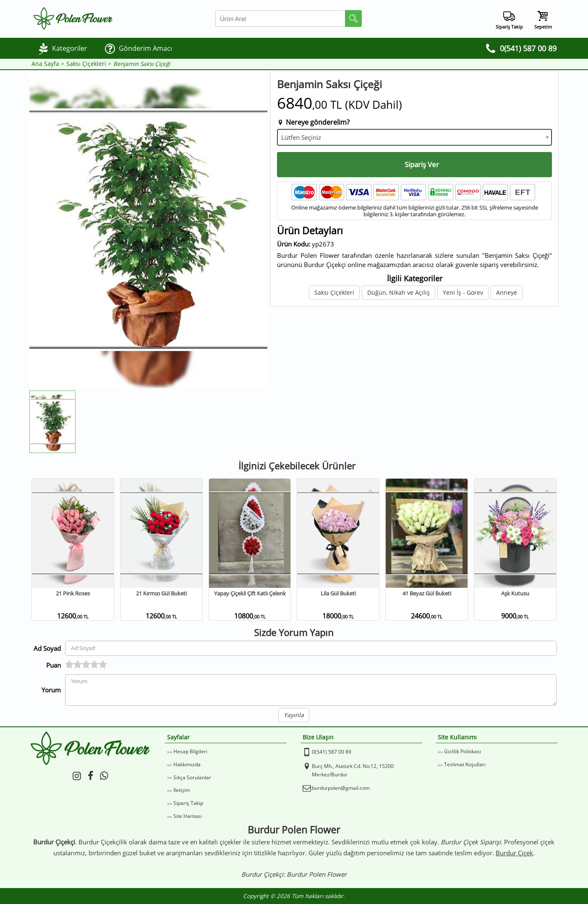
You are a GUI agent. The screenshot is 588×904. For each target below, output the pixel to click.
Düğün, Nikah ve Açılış (399, 292)
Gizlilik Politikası (463, 751)
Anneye (507, 292)
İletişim (182, 790)
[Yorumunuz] (311, 690)
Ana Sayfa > (48, 64)
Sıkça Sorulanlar (192, 777)
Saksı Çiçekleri (334, 292)
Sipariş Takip (188, 803)
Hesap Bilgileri (190, 751)
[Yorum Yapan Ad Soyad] (311, 648)
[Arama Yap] (288, 18)
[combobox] (414, 137)
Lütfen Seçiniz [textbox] (301, 137)
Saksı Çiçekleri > (89, 64)
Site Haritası (188, 816)
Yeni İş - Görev (463, 292)
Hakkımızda (187, 764)
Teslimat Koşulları (465, 764)
